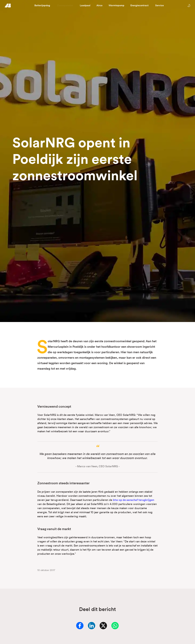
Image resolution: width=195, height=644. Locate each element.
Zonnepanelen (65, 5)
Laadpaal (85, 5)
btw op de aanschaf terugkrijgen (134, 500)
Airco (99, 5)
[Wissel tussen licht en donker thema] (189, 5)
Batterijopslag (42, 5)
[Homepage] (8, 5)
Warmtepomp (116, 5)
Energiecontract (139, 5)
